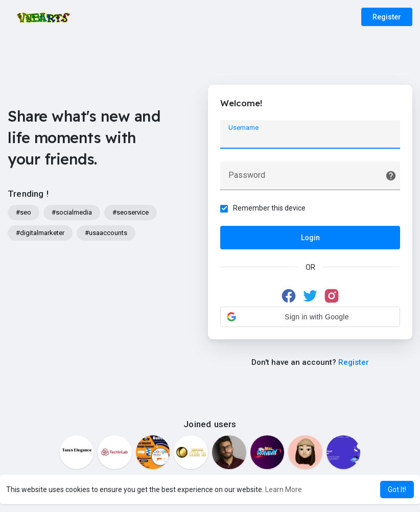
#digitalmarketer (40, 233)
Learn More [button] (284, 490)
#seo (24, 212)
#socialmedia (72, 212)
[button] (310, 317)
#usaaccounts (106, 233)
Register (387, 17)
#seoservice (131, 212)
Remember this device (270, 208)
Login (310, 238)
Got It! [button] (397, 490)
